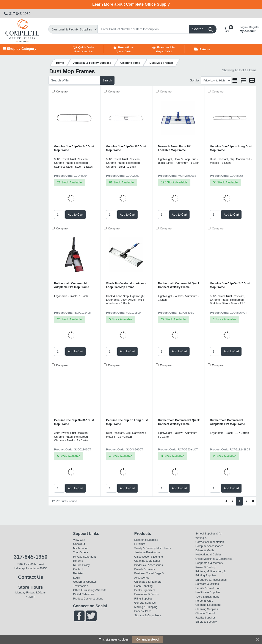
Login (77, 578)
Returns (78, 561)
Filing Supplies (143, 599)
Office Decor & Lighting (149, 557)
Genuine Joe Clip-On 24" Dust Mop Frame (74, 148)
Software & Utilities (207, 584)
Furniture (140, 544)
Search (107, 80)
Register (78, 573)
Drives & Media (205, 550)
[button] (227, 29)
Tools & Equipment (207, 597)
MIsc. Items (163, 548)
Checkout (79, 544)
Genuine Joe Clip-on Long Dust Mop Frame (231, 148)
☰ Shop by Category (20, 49)
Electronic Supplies (146, 540)
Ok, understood (147, 639)
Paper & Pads (143, 611)
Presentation (216, 542)
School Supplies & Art (209, 533)
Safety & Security (145, 548)
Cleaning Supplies (207, 609)
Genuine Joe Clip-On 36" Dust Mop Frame (126, 148)
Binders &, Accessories (149, 565)
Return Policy (81, 565)
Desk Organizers (145, 590)
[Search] (143, 29)
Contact (78, 569)
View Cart (79, 540)
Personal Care (204, 601)
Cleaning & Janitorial (147, 561)
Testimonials (81, 586)
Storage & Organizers (148, 615)
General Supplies (145, 603)
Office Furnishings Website (90, 590)
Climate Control (205, 613)
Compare (62, 91)
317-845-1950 (17, 14)
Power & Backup (206, 567)
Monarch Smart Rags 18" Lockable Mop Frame (175, 148)
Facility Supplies (206, 618)
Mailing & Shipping (146, 607)
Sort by (195, 80)
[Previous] (233, 501)
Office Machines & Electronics (214, 559)
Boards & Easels (145, 569)
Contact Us (31, 577)
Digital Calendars (84, 594)
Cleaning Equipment (208, 605)
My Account (250, 29)
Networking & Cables (208, 554)
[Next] (246, 501)
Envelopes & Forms (147, 594)
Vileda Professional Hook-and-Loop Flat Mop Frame (126, 285)
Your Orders (81, 552)
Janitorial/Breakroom (147, 552)
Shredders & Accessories (211, 580)
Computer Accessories (209, 546)
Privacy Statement (84, 557)
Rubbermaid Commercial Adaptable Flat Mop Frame (72, 285)
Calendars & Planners (148, 582)
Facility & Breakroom (208, 588)
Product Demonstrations (88, 599)
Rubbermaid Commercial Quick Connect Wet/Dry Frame (179, 285)
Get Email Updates (85, 582)
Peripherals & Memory (209, 563)
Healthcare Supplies (208, 592)
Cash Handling (144, 586)
